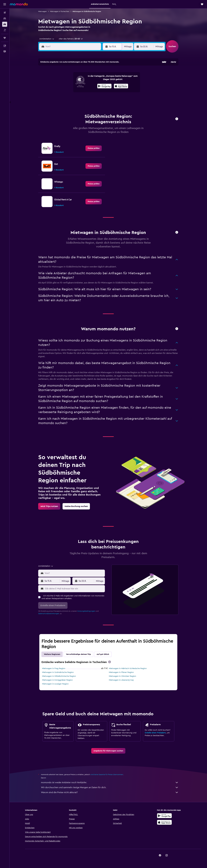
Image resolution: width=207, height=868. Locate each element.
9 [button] (99, 79)
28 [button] (86, 99)
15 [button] (92, 86)
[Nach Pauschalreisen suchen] (5, 30)
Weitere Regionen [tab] (52, 654)
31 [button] (59, 105)
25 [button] (66, 99)
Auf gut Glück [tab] (103, 654)
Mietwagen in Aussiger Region (55, 684)
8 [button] (92, 79)
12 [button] (73, 86)
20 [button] (79, 92)
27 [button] (79, 99)
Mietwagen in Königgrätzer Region (57, 680)
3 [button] (59, 79)
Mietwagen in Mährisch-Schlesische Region (128, 668)
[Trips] (5, 38)
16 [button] (99, 86)
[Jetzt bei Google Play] (164, 819)
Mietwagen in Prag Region (54, 668)
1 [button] (92, 72)
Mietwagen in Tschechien (60, 11)
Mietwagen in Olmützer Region (122, 676)
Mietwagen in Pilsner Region (121, 672)
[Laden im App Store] (164, 825)
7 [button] (86, 79)
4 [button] (66, 79)
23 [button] (99, 92)
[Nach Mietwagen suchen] (5, 24)
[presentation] (110, 662)
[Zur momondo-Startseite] (19, 4)
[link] (94, 148)
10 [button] (59, 86)
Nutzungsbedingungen (86, 611)
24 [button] (59, 99)
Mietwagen (42, 11)
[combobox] (46, 39)
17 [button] (59, 92)
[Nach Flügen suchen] (5, 13)
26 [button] (73, 99)
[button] (5, 4)
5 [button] (73, 79)
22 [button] (92, 92)
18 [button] (66, 92)
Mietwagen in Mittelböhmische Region (59, 676)
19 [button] (73, 92)
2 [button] (99, 72)
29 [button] (92, 99)
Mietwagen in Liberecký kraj (121, 680)
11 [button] (66, 86)
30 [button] (99, 99)
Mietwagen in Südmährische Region (58, 672)
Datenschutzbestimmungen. (49, 614)
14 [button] (86, 86)
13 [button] (79, 86)
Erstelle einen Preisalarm (155, 733)
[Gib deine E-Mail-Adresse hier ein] (74, 589)
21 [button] (86, 92)
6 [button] (79, 79)
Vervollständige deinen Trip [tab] (78, 654)
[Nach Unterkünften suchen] (5, 18)
